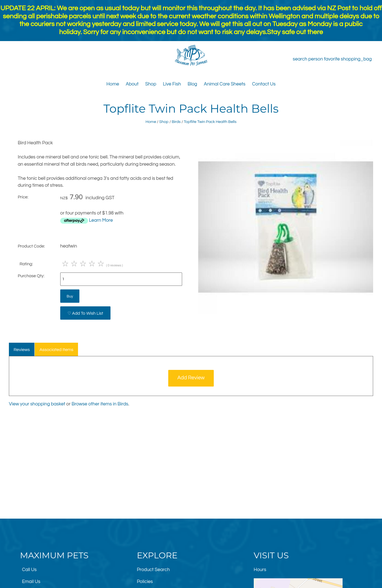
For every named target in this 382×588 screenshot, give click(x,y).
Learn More (101, 220)
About (132, 84)
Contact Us (264, 84)
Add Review (191, 378)
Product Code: (31, 246)
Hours (260, 570)
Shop (151, 84)
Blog (192, 84)
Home (113, 84)
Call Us (29, 570)
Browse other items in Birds (100, 404)
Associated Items (56, 350)
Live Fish (172, 84)
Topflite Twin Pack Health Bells (210, 122)
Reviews (22, 350)
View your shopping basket (37, 404)
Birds (176, 122)
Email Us (31, 582)
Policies (145, 582)
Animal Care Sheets (225, 84)
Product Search (153, 570)
